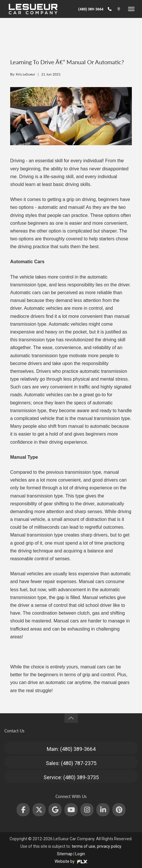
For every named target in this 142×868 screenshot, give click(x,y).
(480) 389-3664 (91, 9)
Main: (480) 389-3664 (71, 749)
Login (80, 854)
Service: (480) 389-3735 (71, 777)
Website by (71, 861)
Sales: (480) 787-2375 (71, 763)
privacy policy (109, 846)
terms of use (83, 846)
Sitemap (65, 854)
